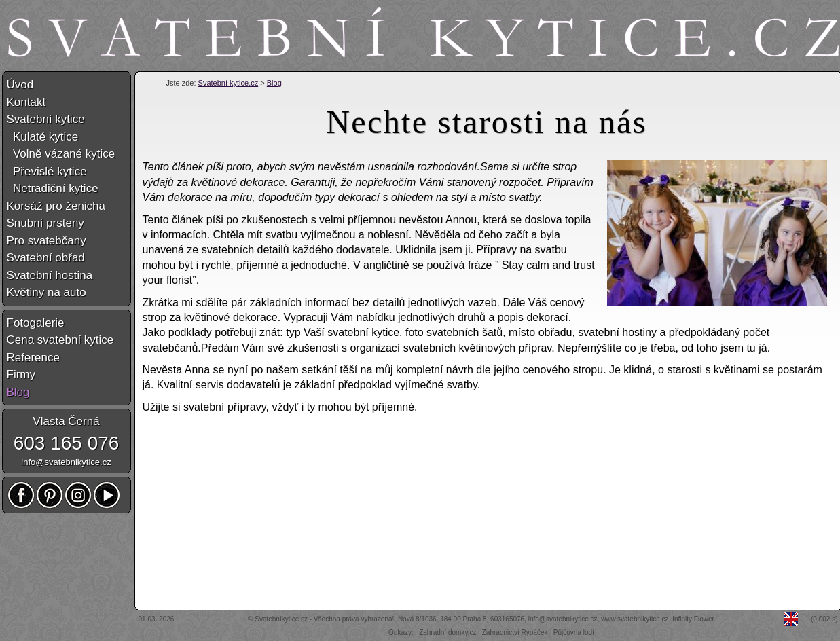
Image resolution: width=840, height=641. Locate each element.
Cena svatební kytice (60, 340)
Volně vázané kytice (61, 154)
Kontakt (26, 102)
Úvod (20, 85)
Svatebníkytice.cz (281, 619)
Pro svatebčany (47, 241)
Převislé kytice (47, 171)
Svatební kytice (46, 119)
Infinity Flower (693, 619)
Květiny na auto (47, 292)
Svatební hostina (50, 275)
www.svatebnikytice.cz (635, 619)
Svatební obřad (46, 258)
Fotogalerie (36, 323)
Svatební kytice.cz (229, 83)
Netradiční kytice (53, 188)
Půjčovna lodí (574, 633)
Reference (33, 358)
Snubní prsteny (45, 223)
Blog (274, 83)
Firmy (21, 374)
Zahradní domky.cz (448, 633)
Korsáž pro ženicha (56, 206)
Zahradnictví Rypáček (515, 633)
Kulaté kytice (43, 137)
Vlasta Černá (66, 421)
